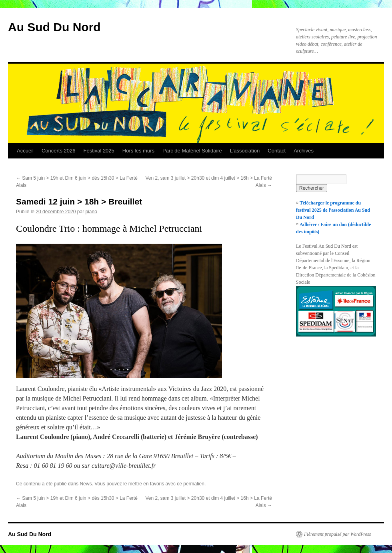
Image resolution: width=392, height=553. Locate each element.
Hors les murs (138, 151)
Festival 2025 (99, 151)
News (86, 484)
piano (91, 212)
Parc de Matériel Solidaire (192, 151)
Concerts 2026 (59, 151)
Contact (277, 151)
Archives (304, 151)
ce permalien (191, 484)
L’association (245, 151)
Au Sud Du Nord (54, 27)
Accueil (25, 151)
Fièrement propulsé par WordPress (337, 534)
